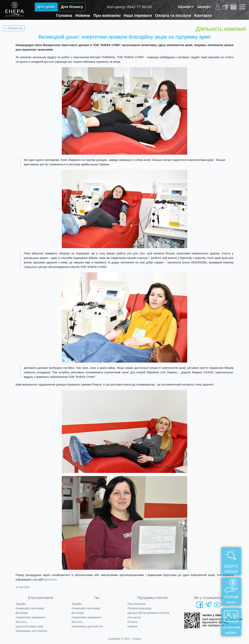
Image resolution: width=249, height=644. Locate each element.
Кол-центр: (129, 7)
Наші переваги (138, 15)
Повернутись (14, 28)
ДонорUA (51, 580)
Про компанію (107, 15)
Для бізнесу (72, 7)
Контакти (203, 15)
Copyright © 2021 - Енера (124, 639)
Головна (64, 15)
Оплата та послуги (173, 15)
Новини (83, 15)
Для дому (46, 7)
